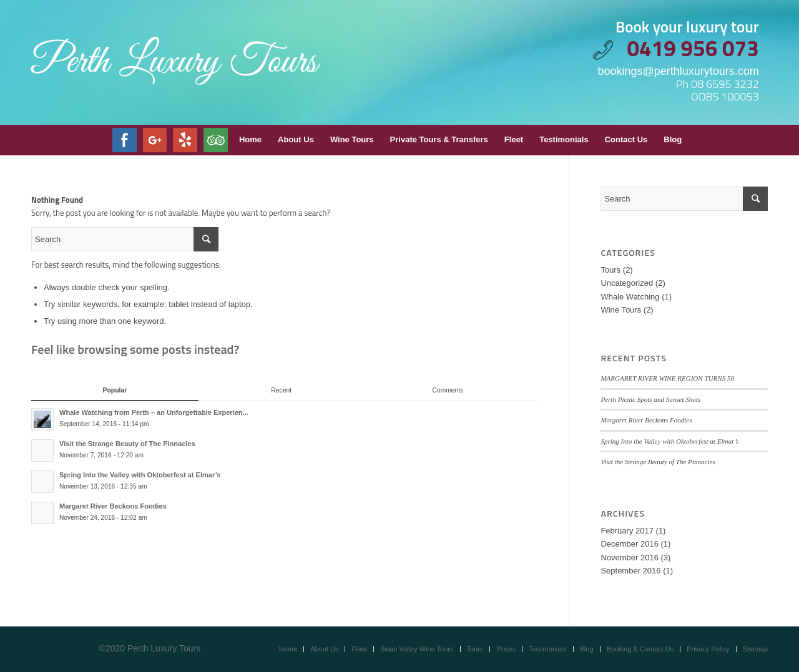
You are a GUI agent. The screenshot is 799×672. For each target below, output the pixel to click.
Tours (610, 270)
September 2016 (630, 571)
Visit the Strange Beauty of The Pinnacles (658, 462)
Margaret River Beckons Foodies (646, 420)
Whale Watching (630, 297)
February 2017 (627, 531)
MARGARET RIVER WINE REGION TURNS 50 (667, 378)
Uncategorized (627, 283)
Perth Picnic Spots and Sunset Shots (650, 399)
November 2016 (630, 558)
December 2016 (630, 544)
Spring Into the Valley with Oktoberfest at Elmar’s (669, 441)
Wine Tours (621, 310)
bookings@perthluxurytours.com (678, 71)
